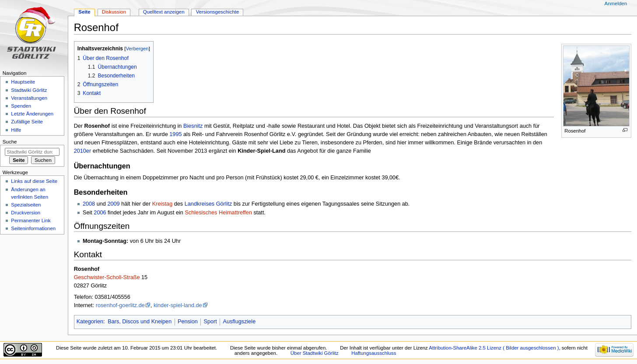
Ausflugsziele (239, 322)
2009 (113, 204)
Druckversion (26, 213)
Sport (210, 322)
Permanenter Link (31, 220)
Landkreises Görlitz (208, 204)
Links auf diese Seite (34, 181)
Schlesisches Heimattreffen (218, 213)
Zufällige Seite (27, 122)
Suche (10, 142)
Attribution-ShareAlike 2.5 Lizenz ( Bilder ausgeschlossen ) (494, 348)
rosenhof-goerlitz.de (120, 305)
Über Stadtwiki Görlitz (315, 353)
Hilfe (16, 130)
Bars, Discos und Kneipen (140, 322)
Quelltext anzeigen (164, 12)
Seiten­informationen (33, 228)
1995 (175, 134)
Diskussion (114, 12)
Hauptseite (23, 82)
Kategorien (90, 322)
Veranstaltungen (29, 98)
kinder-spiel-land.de (178, 305)
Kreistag (163, 204)
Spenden (21, 106)
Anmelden (616, 3)
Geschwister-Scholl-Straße (107, 277)
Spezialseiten (26, 205)
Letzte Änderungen (32, 114)
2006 (100, 213)
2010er (83, 151)
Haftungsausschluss (374, 353)
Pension (188, 322)
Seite (84, 12)
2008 (89, 204)
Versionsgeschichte (218, 12)
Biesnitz (193, 126)
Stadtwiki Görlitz (29, 90)
